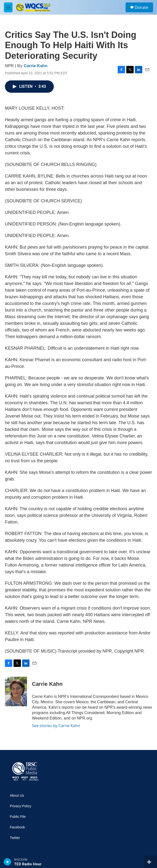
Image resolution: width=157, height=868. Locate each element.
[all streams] (150, 862)
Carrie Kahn (36, 66)
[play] (7, 862)
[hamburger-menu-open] (8, 7)
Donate (141, 7)
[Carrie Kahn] (16, 691)
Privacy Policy (21, 806)
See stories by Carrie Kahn (56, 726)
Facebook (17, 827)
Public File (18, 817)
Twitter (15, 838)
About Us (17, 796)
